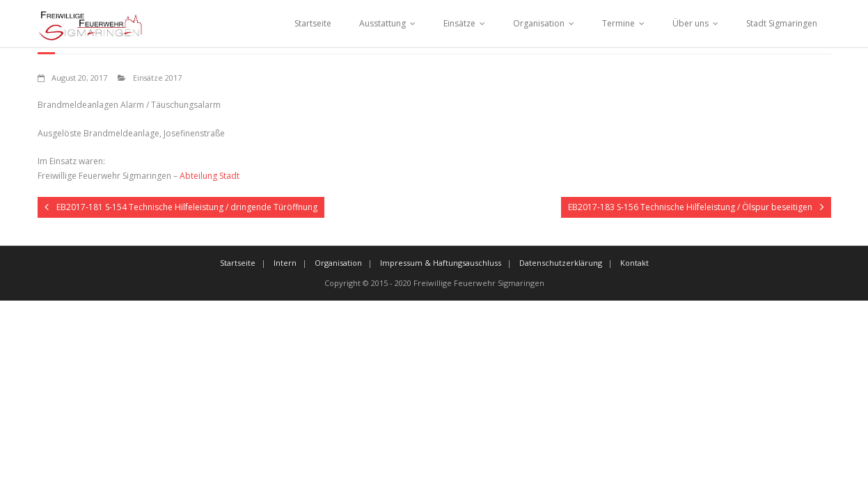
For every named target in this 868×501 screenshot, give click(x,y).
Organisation (539, 23)
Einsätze (459, 23)
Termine (618, 23)
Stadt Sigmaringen (782, 23)
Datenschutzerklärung (561, 263)
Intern (285, 263)
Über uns (691, 23)
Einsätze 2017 (157, 78)
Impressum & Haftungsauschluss (441, 263)
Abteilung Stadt (210, 176)
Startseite (313, 23)
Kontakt (634, 263)
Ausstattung (382, 23)
